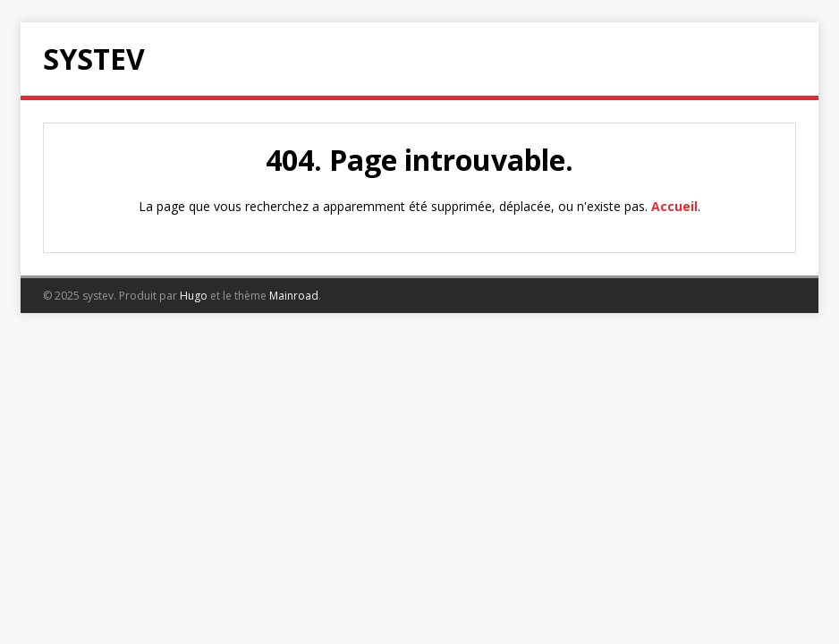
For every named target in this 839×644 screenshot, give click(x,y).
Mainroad (294, 296)
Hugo (194, 296)
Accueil (674, 206)
